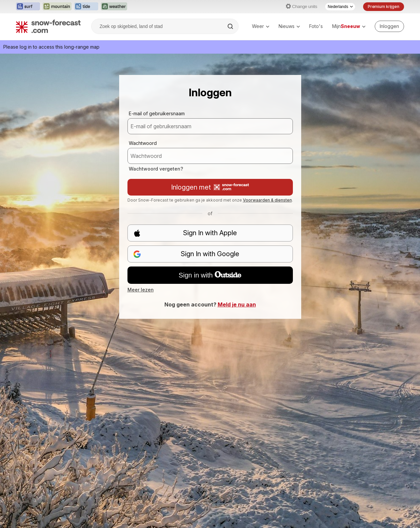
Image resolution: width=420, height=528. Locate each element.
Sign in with (210, 275)
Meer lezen (141, 290)
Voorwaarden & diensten (267, 200)
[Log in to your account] (389, 26)
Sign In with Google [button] (186, 254)
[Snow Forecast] (48, 26)
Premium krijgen (384, 6)
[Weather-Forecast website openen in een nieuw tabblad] (114, 7)
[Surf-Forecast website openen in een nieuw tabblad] (28, 7)
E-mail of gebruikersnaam (157, 113)
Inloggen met (210, 187)
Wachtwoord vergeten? (156, 169)
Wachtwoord (143, 143)
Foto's (316, 26)
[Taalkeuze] (340, 7)
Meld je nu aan (237, 304)
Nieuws (289, 26)
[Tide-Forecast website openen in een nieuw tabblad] (86, 7)
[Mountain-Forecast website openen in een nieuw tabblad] (57, 7)
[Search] (231, 26)
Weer (261, 26)
